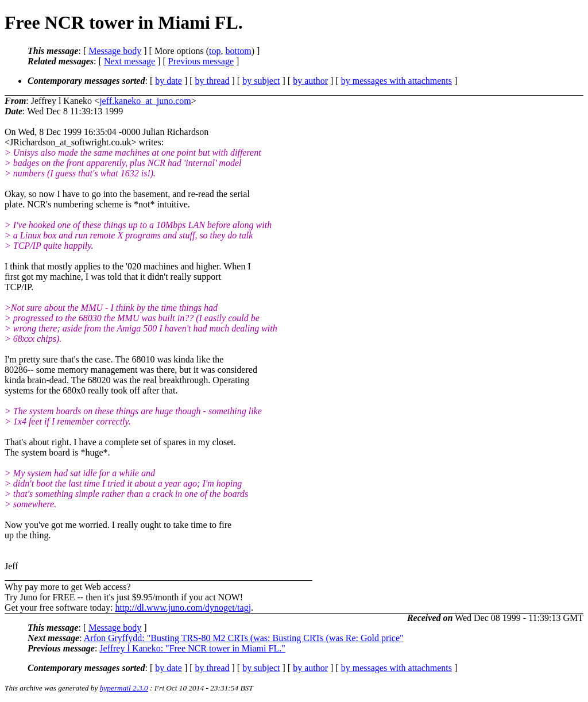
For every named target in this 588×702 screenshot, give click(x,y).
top (215, 51)
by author (310, 81)
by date (169, 81)
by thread (212, 81)
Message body (115, 51)
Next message (129, 61)
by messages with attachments (396, 81)
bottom (238, 51)
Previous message (201, 61)
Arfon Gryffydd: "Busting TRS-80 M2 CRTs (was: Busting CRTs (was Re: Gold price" (244, 638)
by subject (261, 81)
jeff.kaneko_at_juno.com (145, 101)
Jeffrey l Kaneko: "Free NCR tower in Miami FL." (192, 648)
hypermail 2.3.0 (124, 688)
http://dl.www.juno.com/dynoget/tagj (183, 607)
